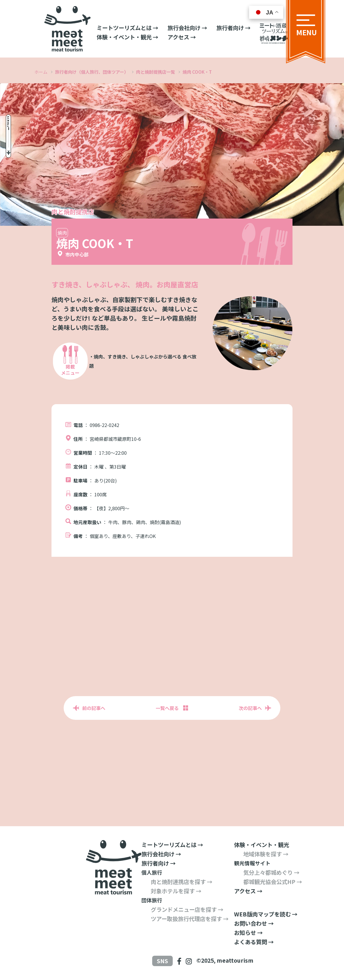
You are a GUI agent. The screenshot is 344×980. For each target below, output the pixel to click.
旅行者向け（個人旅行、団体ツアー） (92, 72)
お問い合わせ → (254, 923)
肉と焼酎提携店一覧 (156, 72)
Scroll (15, 105)
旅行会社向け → (187, 28)
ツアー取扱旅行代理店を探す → (190, 919)
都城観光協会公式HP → (273, 882)
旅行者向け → (233, 28)
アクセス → (182, 37)
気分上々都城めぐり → (271, 872)
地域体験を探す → (266, 854)
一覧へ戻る (167, 708)
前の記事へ (94, 708)
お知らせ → (248, 933)
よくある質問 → (254, 942)
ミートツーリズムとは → (127, 28)
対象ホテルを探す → (176, 891)
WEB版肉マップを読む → (266, 914)
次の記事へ (250, 708)
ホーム (41, 72)
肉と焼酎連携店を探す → (182, 882)
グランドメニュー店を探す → (187, 909)
